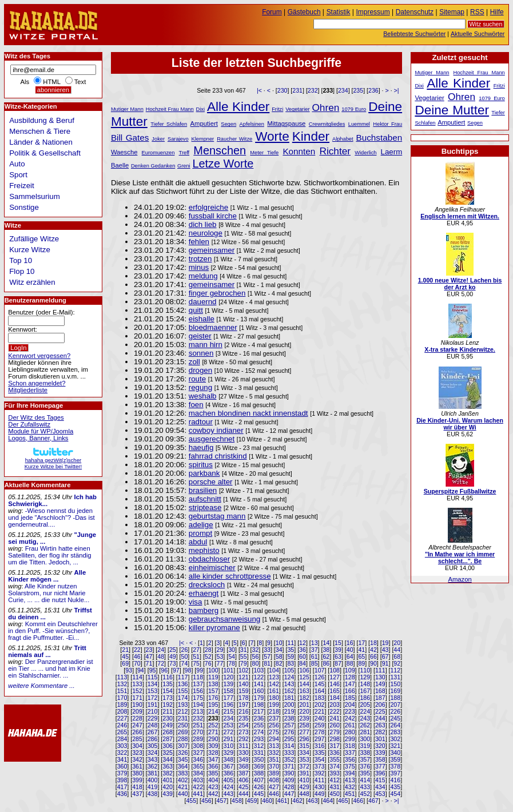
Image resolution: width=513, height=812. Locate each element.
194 (198, 704)
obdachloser (209, 559)
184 (335, 698)
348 (228, 759)
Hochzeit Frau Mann (170, 109)
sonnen (201, 353)
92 (397, 663)
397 (395, 773)
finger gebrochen (217, 293)
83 (291, 663)
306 (168, 746)
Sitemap (452, 12)
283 (395, 732)
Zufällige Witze (34, 239)
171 (137, 698)
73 (173, 663)
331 (259, 753)
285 (137, 739)
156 (198, 691)
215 (228, 711)
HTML (51, 82)
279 (335, 732)
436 (122, 794)
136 (183, 684)
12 (303, 643)
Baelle (120, 165)
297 (320, 739)
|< (259, 90)
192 (168, 704)
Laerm (392, 152)
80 (255, 663)
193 (183, 704)
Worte (272, 136)
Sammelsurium (34, 196)
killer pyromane (214, 628)
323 (137, 753)
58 (279, 656)
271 (213, 732)
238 (289, 718)
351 (274, 759)
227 (122, 718)
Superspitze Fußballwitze (460, 491)
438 (153, 794)
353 (304, 759)
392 (320, 773)
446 (274, 794)
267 (153, 732)
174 (183, 698)
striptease (205, 507)
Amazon (460, 579)
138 (213, 684)
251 (198, 725)
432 (350, 787)
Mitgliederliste (28, 390)
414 (365, 780)
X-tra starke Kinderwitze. (460, 349)
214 (213, 711)
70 (137, 663)
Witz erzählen (32, 282)
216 (244, 711)
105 (289, 670)
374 (335, 766)
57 (267, 656)
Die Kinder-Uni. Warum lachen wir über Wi (460, 424)
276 (289, 732)
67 (385, 656)
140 (244, 684)
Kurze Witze (30, 250)
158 (228, 691)
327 (198, 753)
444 (244, 794)
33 (267, 650)
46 (137, 656)
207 (395, 704)
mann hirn (206, 345)
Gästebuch (304, 12)
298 (335, 739)
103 (259, 670)
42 (373, 650)
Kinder (311, 136)
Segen (228, 124)
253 (228, 725)
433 (365, 787)
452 (365, 794)
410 (304, 780)
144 (304, 684)
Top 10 (21, 260)
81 (267, 663)
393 (335, 773)
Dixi (200, 109)
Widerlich (365, 153)
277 (304, 732)
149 (380, 684)
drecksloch (207, 585)
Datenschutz (415, 12)
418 (137, 787)
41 (361, 650)
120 (228, 677)
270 (198, 732)
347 (213, 759)
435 (395, 787)
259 (320, 725)
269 (183, 732)
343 (153, 759)
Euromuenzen (158, 153)
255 (259, 725)
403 (198, 780)
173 (168, 698)
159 (244, 691)
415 (380, 780)
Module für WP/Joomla (41, 431)
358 (380, 759)
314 (289, 746)
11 (291, 643)
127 (335, 677)
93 (129, 670)
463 (313, 801)
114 (137, 677)
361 (137, 766)
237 (274, 718)
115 (153, 677)
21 (125, 650)
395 (365, 773)
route (197, 379)
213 (198, 711)
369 (259, 766)
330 (244, 753)
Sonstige (24, 207)
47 (149, 656)
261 (350, 725)
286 (153, 739)
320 (380, 746)
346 (198, 759)
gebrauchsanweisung (224, 619)
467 (373, 801)
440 (183, 794)
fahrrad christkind (218, 456)
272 (228, 732)
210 (153, 711)
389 (274, 773)
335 (320, 753)
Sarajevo (178, 139)
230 (283, 90)
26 (185, 650)
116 (168, 677)
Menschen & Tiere (40, 131)
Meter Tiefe (264, 153)
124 (289, 677)
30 (232, 650)
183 (320, 698)
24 (161, 650)
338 (365, 753)
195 (213, 704)
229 (153, 718)
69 (125, 663)
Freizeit (22, 186)
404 (213, 780)
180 (274, 698)
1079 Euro (354, 109)
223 (350, 711)
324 (153, 753)
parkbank (204, 473)
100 (213, 670)
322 (122, 753)
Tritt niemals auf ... (47, 651)
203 (335, 704)
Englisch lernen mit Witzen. (460, 216)
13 (315, 643)
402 (183, 780)
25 (173, 650)
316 (320, 746)
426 (259, 787)
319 (365, 746)
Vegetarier (297, 109)
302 (395, 739)
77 (220, 663)
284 (122, 739)
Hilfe (497, 12)
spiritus (201, 465)
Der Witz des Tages (36, 417)
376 (365, 766)
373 (320, 766)
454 (395, 794)
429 (304, 787)
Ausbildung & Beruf (42, 120)
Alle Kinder (238, 107)
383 (183, 773)
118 (198, 677)
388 (259, 773)
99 (200, 670)
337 (350, 753)
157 (213, 691)
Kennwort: (23, 329)
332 (274, 753)
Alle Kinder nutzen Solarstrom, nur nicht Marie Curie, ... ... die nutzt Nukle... (49, 593)
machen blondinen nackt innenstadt (248, 413)
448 (304, 794)
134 (153, 684)
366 (213, 766)
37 (315, 650)
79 (244, 663)
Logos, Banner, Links (38, 438)
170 (122, 698)
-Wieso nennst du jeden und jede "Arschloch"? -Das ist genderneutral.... (51, 518)
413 (350, 780)
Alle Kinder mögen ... (47, 576)
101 (228, 670)
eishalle (202, 319)
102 (244, 670)
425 (244, 787)
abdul (198, 542)
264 (395, 725)
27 (196, 650)
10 (279, 643)
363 (168, 766)
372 (304, 766)
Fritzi (277, 109)
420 (168, 787)
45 (125, 656)
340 (395, 753)
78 (232, 663)
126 (320, 677)
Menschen (220, 150)
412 (335, 780)
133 (137, 684)
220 (304, 711)
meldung (203, 276)
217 (259, 711)
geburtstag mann (217, 516)
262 (365, 725)
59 (291, 656)
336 (335, 753)
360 (122, 766)
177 (228, 698)
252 (213, 725)
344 (168, 759)
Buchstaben (379, 138)
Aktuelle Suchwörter (478, 34)
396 (380, 773)
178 (244, 698)
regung (200, 387)
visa (196, 602)
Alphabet (343, 139)
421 (183, 787)
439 (168, 794)
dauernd (203, 302)
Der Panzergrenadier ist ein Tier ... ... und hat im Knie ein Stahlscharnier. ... (50, 668)
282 (380, 732)
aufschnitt (205, 499)
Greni (184, 166)
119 (213, 677)
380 (137, 773)
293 (259, 739)
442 (213, 794)
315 (304, 746)
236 (373, 90)
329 (228, 753)
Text (80, 82)
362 (153, 766)
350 (259, 759)
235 (358, 90)
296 (304, 739)
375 (350, 766)
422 (198, 787)
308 (198, 746)
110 (365, 670)
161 (274, 691)
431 (335, 787)
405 (228, 780)
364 (183, 766)
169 (395, 691)
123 (274, 677)
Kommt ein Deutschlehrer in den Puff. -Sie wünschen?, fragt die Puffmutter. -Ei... (53, 631)
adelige (201, 525)
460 (267, 801)
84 (303, 663)
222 (335, 711)
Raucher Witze (234, 139)
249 (168, 725)
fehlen (199, 242)
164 (320, 691)
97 (176, 670)
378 (395, 766)
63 (338, 656)
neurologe (206, 233)
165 (335, 691)
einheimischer (212, 568)
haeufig (201, 447)
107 (320, 670)
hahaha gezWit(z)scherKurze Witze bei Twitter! (53, 460)
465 (343, 801)
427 (274, 787)
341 (122, 759)
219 (289, 711)
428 (289, 787)
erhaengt (204, 593)
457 (222, 801)
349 (244, 759)
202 (320, 704)
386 (228, 773)
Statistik (339, 12)
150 (395, 684)
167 (365, 691)
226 (395, 711)
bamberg (204, 610)
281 (365, 732)
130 (380, 677)
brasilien (203, 490)
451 (350, 794)
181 (289, 698)
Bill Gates (130, 138)
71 (149, 663)
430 (320, 787)
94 (141, 670)
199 (274, 704)
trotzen (200, 259)
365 (198, 766)
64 (350, 656)
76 (208, 663)
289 (198, 739)
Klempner (202, 139)
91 (385, 663)
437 (137, 794)
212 (183, 711)
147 (350, 684)
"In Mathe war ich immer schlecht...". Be (460, 558)
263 (380, 725)
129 (365, 677)
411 (320, 780)
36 (303, 650)
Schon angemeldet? (37, 383)
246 (122, 725)
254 (244, 725)
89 (361, 663)
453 (380, 794)
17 (361, 643)
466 (358, 801)
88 (350, 663)
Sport (18, 175)
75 (196, 663)
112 (395, 670)
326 (183, 753)
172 (153, 698)
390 (289, 773)
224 (365, 711)
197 (244, 704)
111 (380, 670)
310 (228, 746)
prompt (200, 533)
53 (220, 656)
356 (350, 759)
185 (350, 698)
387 (244, 773)
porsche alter (211, 482)
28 (208, 650)
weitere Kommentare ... (41, 686)
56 (255, 656)
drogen (200, 370)
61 (315, 656)
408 (274, 780)
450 (335, 794)
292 (244, 739)
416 (395, 780)
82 (279, 663)
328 (213, 753)
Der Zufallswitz (29, 424)
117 (183, 677)
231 (297, 90)
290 (213, 739)
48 (161, 656)
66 (373, 656)
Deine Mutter (452, 110)
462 (297, 801)
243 (365, 718)
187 (380, 698)
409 (289, 780)
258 (304, 725)
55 (244, 656)
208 (122, 711)
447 (289, 794)
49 (173, 656)
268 (168, 732)
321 (395, 746)
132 (122, 684)
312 (259, 746)
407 (259, 780)
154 (168, 691)
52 (208, 656)
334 (304, 753)
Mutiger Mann (127, 109)
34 (279, 650)
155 (183, 691)
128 (350, 677)
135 (168, 684)
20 (397, 643)
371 (289, 766)
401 (168, 780)
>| (397, 90)
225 (380, 711)
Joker (158, 139)
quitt (196, 310)
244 (380, 718)
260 (335, 725)
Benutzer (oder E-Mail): (41, 312)
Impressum (373, 12)
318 (350, 746)
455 (191, 801)
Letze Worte (223, 164)
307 (183, 746)
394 (350, 773)
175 (198, 698)
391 (304, 773)
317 (335, 746)
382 (168, 773)
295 (289, 739)
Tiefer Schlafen (169, 124)
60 (303, 656)
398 (122, 780)
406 (244, 780)
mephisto (204, 550)
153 (153, 691)
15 (338, 643)
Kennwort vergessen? (39, 356)
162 (289, 691)
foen (196, 405)
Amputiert (204, 124)
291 (228, 739)
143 (289, 684)
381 (153, 773)
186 (365, 698)
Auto (17, 164)
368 (244, 766)
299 (350, 739)
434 (380, 787)
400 (153, 780)
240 (320, 718)
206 (380, 704)
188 (395, 698)
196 (228, 704)
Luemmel (359, 124)
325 (168, 753)
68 (397, 656)
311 (244, 746)
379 (122, 773)
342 (137, 759)
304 (137, 746)
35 (291, 650)
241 (335, 718)
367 (228, 766)
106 (304, 670)
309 (213, 746)
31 (244, 650)
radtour (201, 422)
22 (137, 650)
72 (161, 663)
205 (365, 704)
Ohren (325, 108)
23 (149, 650)
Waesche (124, 152)
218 (274, 711)
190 (137, 704)
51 (196, 656)
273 (244, 732)
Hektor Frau (387, 124)
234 (343, 90)
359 (395, 759)
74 (185, 663)
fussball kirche (213, 216)
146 (335, 684)
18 (373, 643)
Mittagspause (286, 124)
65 (361, 656)
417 (122, 787)
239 (304, 718)
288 (183, 739)
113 (122, 677)
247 (137, 725)
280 (350, 732)
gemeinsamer (212, 250)
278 (320, 732)
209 (137, 711)
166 (350, 691)
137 (198, 684)
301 (380, 739)
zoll (194, 362)
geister (200, 336)
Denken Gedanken (153, 166)
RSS (477, 12)
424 (228, 787)
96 (164, 670)
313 (274, 746)
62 (326, 656)
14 (326, 643)
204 (350, 704)
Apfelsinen (252, 124)
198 (259, 704)
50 (185, 656)
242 (350, 718)
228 (137, 718)
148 (365, 684)
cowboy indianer (216, 430)
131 (395, 677)
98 (188, 670)
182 (304, 698)
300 (365, 739)
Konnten (299, 151)
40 (350, 650)
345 (183, 759)
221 (320, 711)
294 (274, 739)
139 (228, 684)
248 (153, 725)
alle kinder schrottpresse (230, 576)
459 (252, 801)
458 (237, 801)
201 (304, 704)
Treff (184, 153)
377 (380, 766)
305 (153, 746)
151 (122, 691)
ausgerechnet (212, 439)
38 (326, 650)
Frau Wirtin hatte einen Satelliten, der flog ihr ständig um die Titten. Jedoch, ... (49, 555)
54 (232, 656)
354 (320, 759)
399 (137, 780)
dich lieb (203, 224)
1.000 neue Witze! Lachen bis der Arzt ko (460, 284)
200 (289, 704)
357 (365, 759)
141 (259, 684)
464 (328, 801)
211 (168, 711)
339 (380, 753)
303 (122, 746)
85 (315, 663)
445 (259, 794)
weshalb (203, 396)
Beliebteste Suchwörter (414, 34)
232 (313, 90)
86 (326, 663)
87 (338, 663)
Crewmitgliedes (327, 124)
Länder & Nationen (41, 142)
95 (153, 670)
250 (183, 725)
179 (259, 698)
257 (289, 725)
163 (304, 691)
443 (228, 794)
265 (122, 732)
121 (244, 677)
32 (255, 650)
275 (274, 732)
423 (213, 787)
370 (274, 766)
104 (274, 670)
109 (350, 670)
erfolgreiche (208, 207)
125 (304, 677)
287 (168, 739)
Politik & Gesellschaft (45, 153)
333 (289, 753)
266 (137, 732)
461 (283, 801)
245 (395, 718)
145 (320, 684)
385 (213, 773)
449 (320, 794)
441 (198, 794)
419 (153, 787)
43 (385, 650)
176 (213, 698)
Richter (335, 151)
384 (198, 773)
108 (335, 670)
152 (137, 691)
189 (122, 704)
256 (274, 725)
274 (259, 732)
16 (350, 643)
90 (373, 663)
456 (206, 801)
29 (220, 650)
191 (153, 704)
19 (385, 643)
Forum (272, 12)
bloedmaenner (213, 327)
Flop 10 (22, 271)
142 (274, 684)
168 (380, 691)
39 (338, 650)
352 (289, 759)
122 (259, 677)
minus (199, 267)
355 (335, 759)
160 (259, 691)
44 (397, 650)
